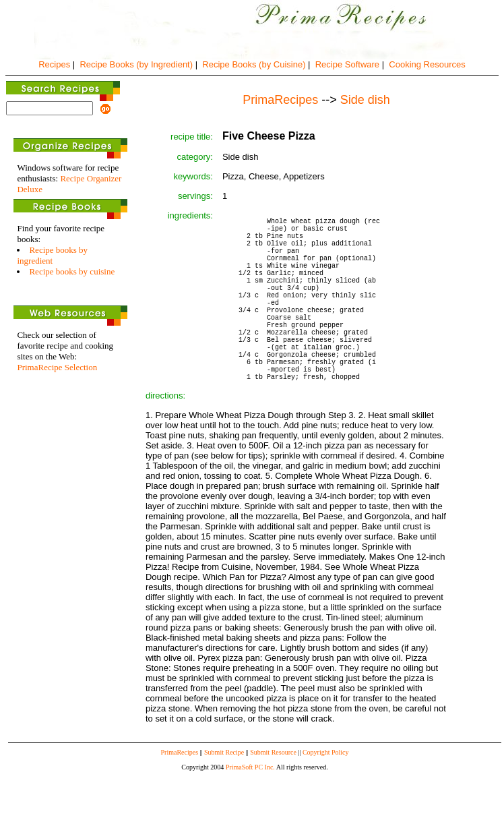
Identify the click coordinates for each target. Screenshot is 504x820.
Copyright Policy (326, 799)
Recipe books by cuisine (72, 271)
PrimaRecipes (180, 799)
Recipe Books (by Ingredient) (136, 64)
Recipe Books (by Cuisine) (254, 64)
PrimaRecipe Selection (57, 367)
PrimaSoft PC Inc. (250, 814)
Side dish (365, 100)
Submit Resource (273, 799)
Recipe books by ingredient (52, 255)
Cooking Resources (427, 64)
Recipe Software (347, 64)
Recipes (54, 64)
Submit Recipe (224, 799)
